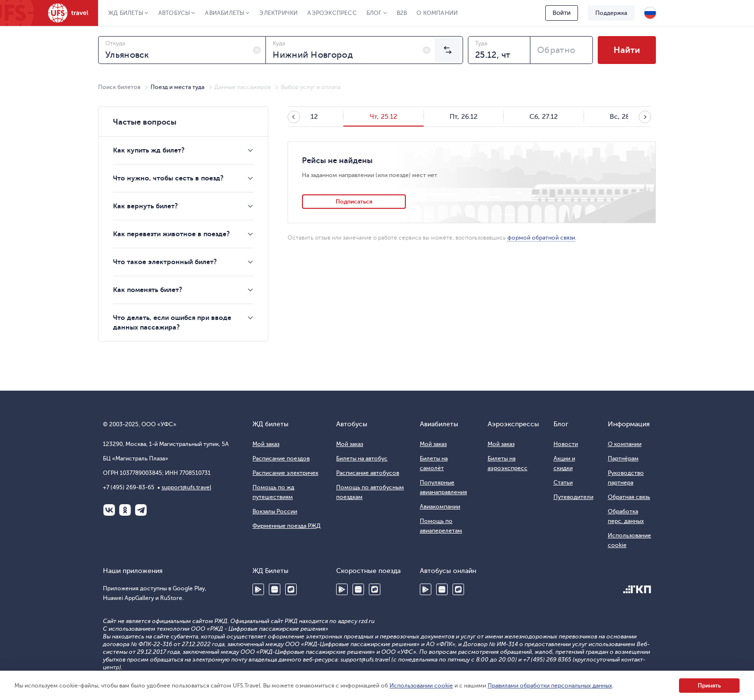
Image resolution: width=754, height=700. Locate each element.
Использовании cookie (421, 686)
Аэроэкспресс (332, 13)
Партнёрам (623, 458)
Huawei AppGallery (275, 589)
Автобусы (174, 13)
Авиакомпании (440, 507)
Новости (566, 444)
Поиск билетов (119, 87)
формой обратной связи (541, 238)
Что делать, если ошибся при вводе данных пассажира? (172, 322)
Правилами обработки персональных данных (550, 686)
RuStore (291, 589)
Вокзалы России (275, 511)
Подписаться (354, 202)
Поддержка (611, 13)
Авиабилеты (225, 13)
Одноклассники (125, 510)
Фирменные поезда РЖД (287, 526)
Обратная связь (629, 497)
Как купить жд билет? (149, 150)
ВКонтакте (109, 510)
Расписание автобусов (368, 473)
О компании (437, 13)
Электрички (278, 13)
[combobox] (182, 50)
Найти (627, 50)
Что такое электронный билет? (165, 262)
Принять (709, 686)
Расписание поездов (281, 458)
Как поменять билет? (148, 290)
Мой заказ (266, 444)
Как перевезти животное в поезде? (171, 234)
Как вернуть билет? (145, 206)
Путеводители (573, 497)
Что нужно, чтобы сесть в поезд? (168, 178)
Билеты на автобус (362, 458)
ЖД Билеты (126, 13)
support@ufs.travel (186, 487)
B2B (402, 13)
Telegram (141, 510)
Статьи (563, 483)
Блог (374, 13)
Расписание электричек (285, 473)
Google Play (258, 589)
